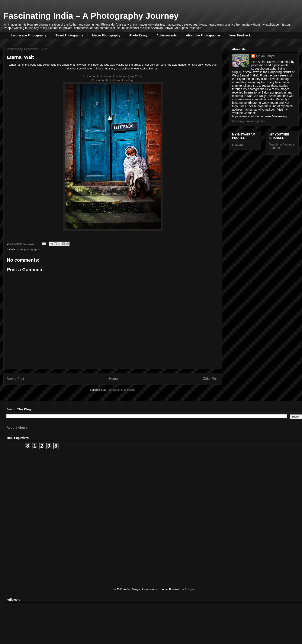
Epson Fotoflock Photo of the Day (113, 80)
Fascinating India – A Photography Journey (91, 16)
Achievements (167, 35)
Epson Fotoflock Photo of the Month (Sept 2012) (113, 76)
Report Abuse (17, 427)
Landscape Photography (29, 35)
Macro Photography (106, 35)
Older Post (211, 379)
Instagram (239, 145)
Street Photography (69, 35)
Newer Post (15, 379)
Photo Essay (138, 35)
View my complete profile (249, 121)
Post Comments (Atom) (121, 390)
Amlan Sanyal (266, 56)
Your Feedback (240, 35)
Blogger (189, 589)
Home (113, 379)
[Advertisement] (134, 485)
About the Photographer (203, 35)
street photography (28, 249)
